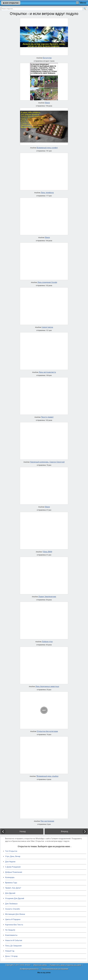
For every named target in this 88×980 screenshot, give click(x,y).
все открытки (11, 3)
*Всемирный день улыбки (47, 776)
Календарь (10, 877)
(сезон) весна (47, 327)
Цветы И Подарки (13, 919)
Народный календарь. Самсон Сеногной (47, 462)
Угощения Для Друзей (15, 898)
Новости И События (14, 940)
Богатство (47, 58)
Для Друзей (10, 893)
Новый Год (10, 951)
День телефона (47, 193)
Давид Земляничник (47, 597)
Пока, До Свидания (13, 946)
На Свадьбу (10, 930)
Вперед (65, 831)
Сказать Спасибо (13, 909)
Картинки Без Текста (14, 925)
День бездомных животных (47, 687)
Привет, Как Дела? (13, 888)
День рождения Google (47, 282)
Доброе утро (47, 642)
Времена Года (11, 883)
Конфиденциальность (29, 969)
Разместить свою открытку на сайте (65, 965)
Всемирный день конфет (47, 148)
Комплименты (11, 935)
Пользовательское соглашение (55, 969)
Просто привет (47, 417)
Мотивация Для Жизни (15, 914)
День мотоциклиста (47, 372)
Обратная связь (40, 965)
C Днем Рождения (13, 867)
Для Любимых (11, 904)
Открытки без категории (47, 731)
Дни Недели (10, 862)
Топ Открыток (11, 851)
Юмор (47, 103)
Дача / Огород (11, 956)
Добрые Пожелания (14, 872)
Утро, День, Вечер (13, 856)
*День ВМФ (47, 552)
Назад (23, 831)
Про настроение (47, 821)
